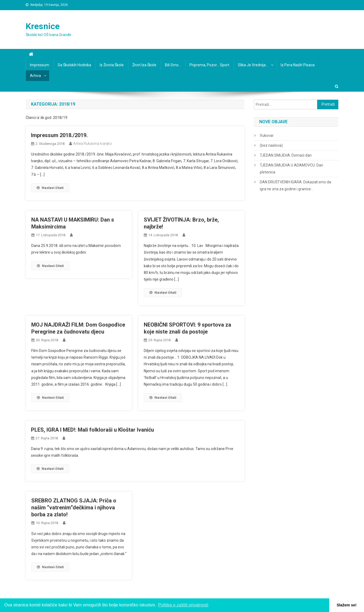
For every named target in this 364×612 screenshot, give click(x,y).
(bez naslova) (271, 145)
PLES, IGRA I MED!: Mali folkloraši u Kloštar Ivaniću (92, 430)
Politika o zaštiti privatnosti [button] (183, 605)
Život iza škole (144, 65)
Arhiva (35, 76)
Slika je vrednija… (253, 65)
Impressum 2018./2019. (59, 135)
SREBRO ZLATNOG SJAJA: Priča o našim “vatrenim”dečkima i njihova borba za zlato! (74, 508)
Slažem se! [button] (347, 605)
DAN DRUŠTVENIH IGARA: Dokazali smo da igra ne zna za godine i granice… (295, 185)
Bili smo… (173, 65)
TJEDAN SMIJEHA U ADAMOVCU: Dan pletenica (291, 169)
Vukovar (267, 135)
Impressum (40, 65)
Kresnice (43, 26)
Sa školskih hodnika (74, 65)
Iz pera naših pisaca (298, 65)
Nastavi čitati (50, 188)
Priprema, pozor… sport (209, 65)
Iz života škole (112, 65)
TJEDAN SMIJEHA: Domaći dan (286, 155)
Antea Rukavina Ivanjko (93, 144)
